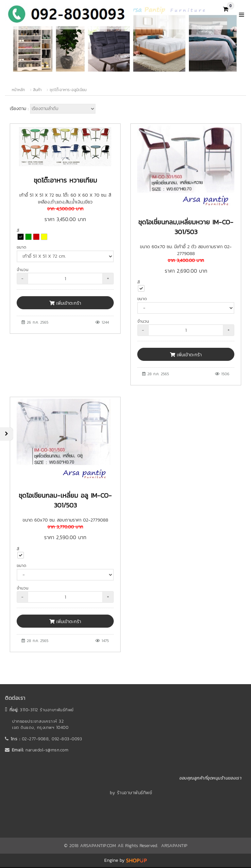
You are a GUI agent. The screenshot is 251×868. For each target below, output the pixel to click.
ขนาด (21, 247)
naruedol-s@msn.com (47, 750)
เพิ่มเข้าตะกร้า (65, 303)
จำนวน (23, 270)
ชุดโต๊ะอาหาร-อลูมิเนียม (68, 90)
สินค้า (37, 90)
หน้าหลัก (18, 90)
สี (18, 230)
